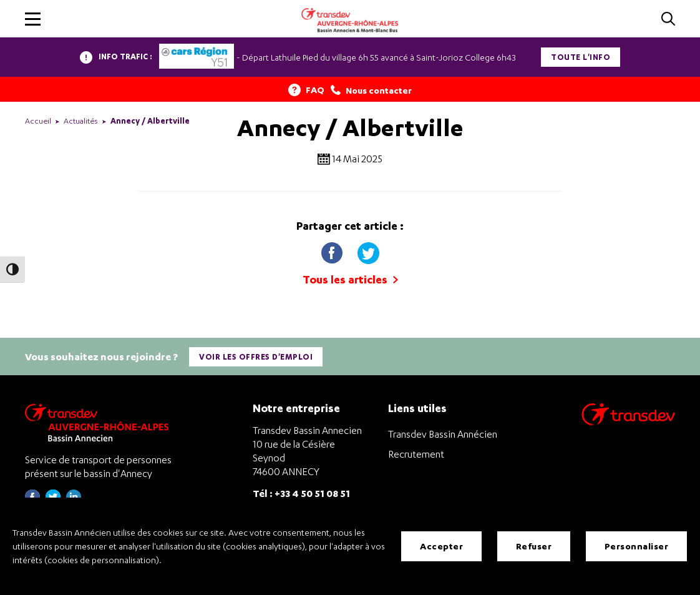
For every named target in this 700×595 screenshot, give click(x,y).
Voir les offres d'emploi (256, 357)
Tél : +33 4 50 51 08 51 (301, 493)
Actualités (81, 121)
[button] (33, 19)
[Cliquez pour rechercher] (668, 20)
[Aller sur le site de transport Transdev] (628, 422)
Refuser (534, 546)
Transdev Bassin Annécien (443, 434)
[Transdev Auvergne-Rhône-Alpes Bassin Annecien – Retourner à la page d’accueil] (100, 422)
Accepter (441, 546)
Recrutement (416, 454)
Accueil (38, 121)
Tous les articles (350, 279)
